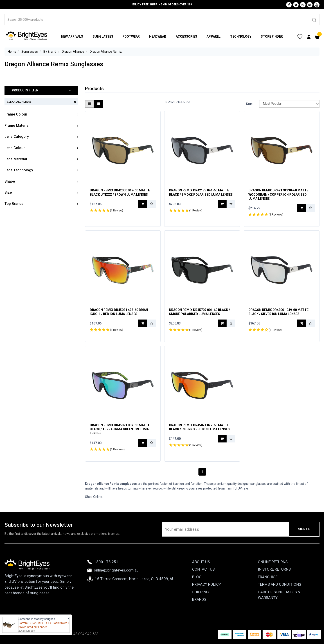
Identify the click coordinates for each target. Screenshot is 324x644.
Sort (249, 104)
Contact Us (203, 569)
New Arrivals (72, 36)
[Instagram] (310, 5)
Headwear (158, 36)
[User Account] (309, 36)
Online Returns (273, 562)
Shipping (200, 592)
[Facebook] (289, 5)
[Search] (314, 20)
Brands (199, 599)
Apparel (214, 36)
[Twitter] (296, 5)
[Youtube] (317, 5)
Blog (197, 577)
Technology (241, 36)
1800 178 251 (103, 562)
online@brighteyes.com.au (113, 570)
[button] (41, 90)
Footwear (131, 36)
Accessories (186, 36)
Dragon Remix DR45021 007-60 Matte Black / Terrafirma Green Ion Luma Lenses (120, 429)
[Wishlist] (300, 36)
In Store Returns (274, 569)
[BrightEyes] (27, 35)
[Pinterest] (303, 5)
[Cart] (317, 36)
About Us (201, 562)
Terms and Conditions (279, 584)
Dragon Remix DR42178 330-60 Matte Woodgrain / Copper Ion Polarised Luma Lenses (278, 194)
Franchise (268, 577)
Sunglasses (103, 36)
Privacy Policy (207, 584)
